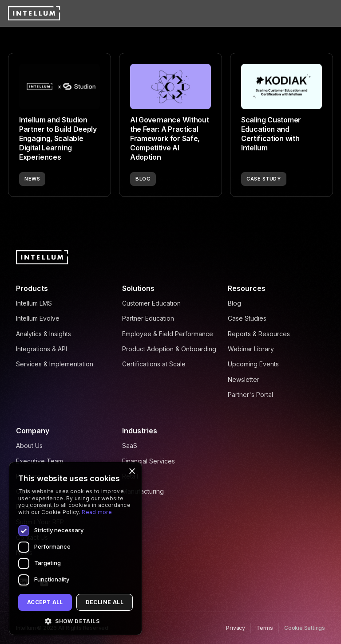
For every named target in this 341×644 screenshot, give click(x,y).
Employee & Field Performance (168, 334)
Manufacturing (143, 491)
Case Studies (247, 318)
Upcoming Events (253, 364)
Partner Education (148, 318)
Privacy (236, 628)
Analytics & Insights (44, 334)
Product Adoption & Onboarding (169, 349)
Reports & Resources (259, 334)
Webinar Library (251, 349)
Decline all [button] (105, 602)
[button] (75, 621)
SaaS (130, 446)
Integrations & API (42, 349)
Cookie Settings (305, 628)
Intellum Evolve (38, 318)
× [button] (132, 472)
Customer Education (151, 303)
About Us (29, 446)
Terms (265, 628)
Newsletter (244, 379)
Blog (234, 303)
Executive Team (40, 461)
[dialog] (75, 548)
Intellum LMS (34, 303)
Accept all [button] (45, 602)
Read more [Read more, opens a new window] (97, 512)
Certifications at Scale (154, 364)
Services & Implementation (55, 364)
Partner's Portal (250, 395)
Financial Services (149, 461)
